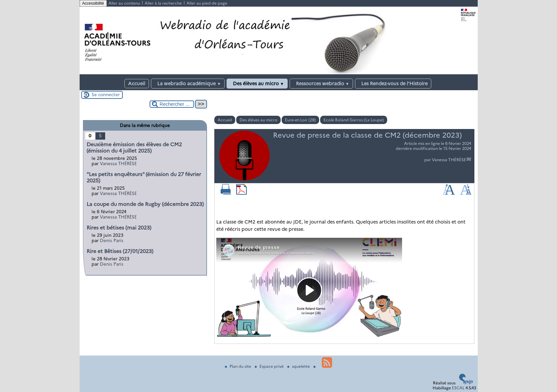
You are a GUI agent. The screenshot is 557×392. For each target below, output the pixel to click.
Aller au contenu (124, 3)
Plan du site (239, 366)
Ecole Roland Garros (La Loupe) (354, 120)
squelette (299, 366)
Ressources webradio (321, 84)
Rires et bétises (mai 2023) (119, 228)
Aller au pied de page (207, 3)
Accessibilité (93, 3)
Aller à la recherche (163, 3)
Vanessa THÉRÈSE (449, 160)
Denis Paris (112, 240)
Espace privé (270, 366)
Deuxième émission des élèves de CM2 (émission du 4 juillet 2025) (134, 148)
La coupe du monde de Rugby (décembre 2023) (145, 204)
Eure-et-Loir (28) (300, 120)
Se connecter (106, 95)
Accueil (137, 84)
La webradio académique (188, 84)
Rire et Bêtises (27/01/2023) (120, 251)
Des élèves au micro (257, 84)
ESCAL (458, 388)
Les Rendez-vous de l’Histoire (393, 84)
